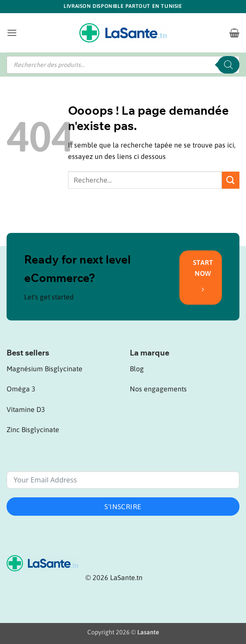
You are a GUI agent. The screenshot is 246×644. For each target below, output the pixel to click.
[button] (12, 33)
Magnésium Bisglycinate (45, 369)
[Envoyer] (231, 180)
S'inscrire (123, 507)
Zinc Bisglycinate (33, 429)
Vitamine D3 (26, 409)
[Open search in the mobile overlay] (123, 65)
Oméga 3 (21, 389)
